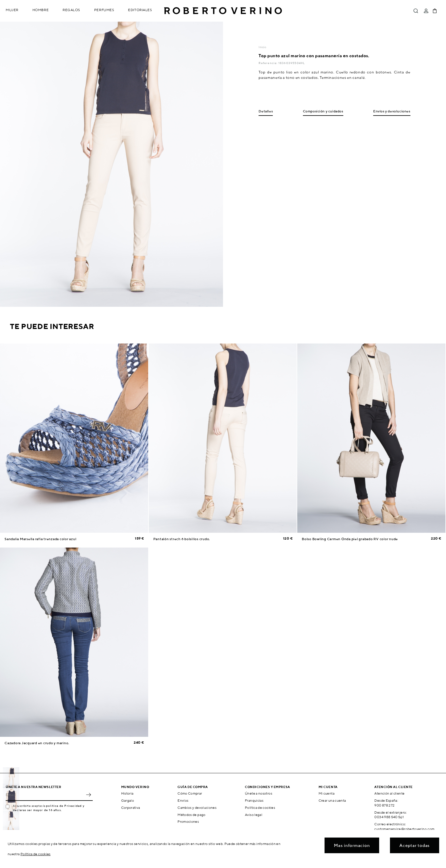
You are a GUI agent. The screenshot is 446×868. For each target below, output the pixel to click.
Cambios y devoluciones (197, 808)
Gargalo (128, 800)
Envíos (183, 800)
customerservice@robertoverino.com (404, 829)
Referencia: (268, 63)
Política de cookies (260, 808)
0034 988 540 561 (389, 817)
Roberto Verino (223, 11)
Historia (127, 793)
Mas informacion (352, 845)
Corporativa (131, 808)
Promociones (188, 821)
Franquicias (254, 800)
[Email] (45, 795)
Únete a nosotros (259, 793)
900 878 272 (384, 805)
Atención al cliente (389, 793)
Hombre (41, 10)
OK (88, 795)
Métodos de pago (191, 815)
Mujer (12, 10)
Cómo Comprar (190, 793)
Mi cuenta (327, 793)
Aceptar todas (415, 845)
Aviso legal (254, 815)
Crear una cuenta (332, 800)
